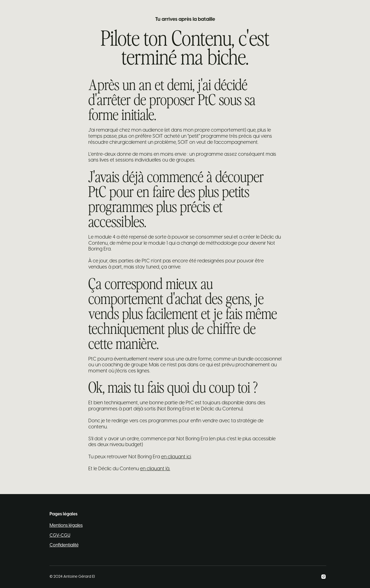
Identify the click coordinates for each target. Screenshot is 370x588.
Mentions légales (66, 526)
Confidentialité (64, 545)
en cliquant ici (176, 457)
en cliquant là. (155, 469)
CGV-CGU (60, 535)
